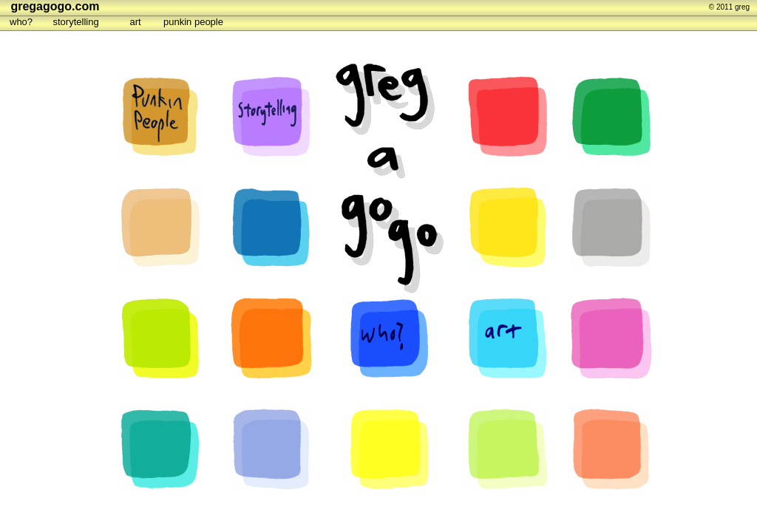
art (136, 22)
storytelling (76, 22)
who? (21, 22)
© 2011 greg (729, 7)
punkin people (193, 22)
